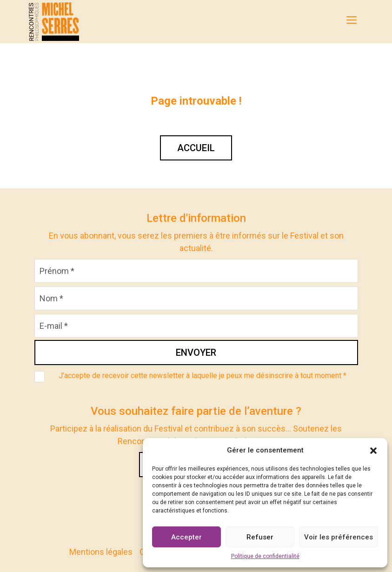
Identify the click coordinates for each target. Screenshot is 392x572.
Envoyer (196, 353)
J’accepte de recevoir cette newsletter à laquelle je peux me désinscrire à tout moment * (203, 376)
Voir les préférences (339, 537)
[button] (373, 450)
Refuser (260, 537)
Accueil (196, 148)
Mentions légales (101, 552)
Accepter (186, 537)
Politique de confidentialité (265, 556)
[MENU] (352, 20)
